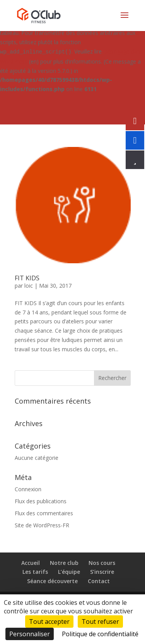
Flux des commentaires (44, 513)
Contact (99, 581)
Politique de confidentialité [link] (100, 634)
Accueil (31, 563)
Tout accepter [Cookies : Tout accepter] (49, 622)
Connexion (28, 489)
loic (29, 286)
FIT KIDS (27, 278)
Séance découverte (52, 581)
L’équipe (69, 572)
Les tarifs (35, 572)
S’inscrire (102, 572)
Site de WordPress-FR (42, 525)
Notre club (64, 563)
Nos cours (102, 563)
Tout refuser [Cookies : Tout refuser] (100, 622)
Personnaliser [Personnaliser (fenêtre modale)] (30, 634)
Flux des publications (41, 501)
